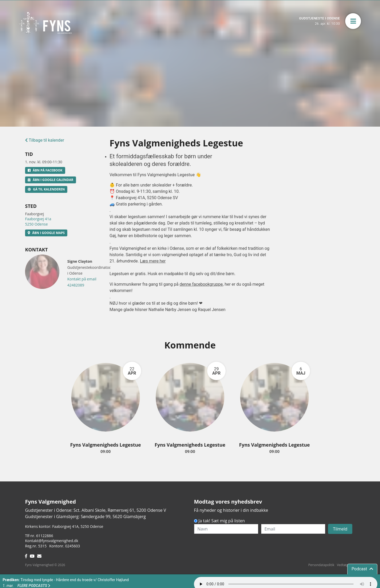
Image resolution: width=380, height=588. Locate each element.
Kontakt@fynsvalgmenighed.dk (52, 541)
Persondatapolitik (321, 565)
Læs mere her (153, 261)
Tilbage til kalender (45, 140)
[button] (353, 21)
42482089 (76, 285)
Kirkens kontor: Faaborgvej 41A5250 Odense (64, 526)
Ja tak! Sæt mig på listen (222, 521)
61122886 (45, 536)
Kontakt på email (82, 279)
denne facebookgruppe (201, 284)
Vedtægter (345, 565)
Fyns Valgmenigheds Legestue (106, 445)
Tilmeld (340, 529)
